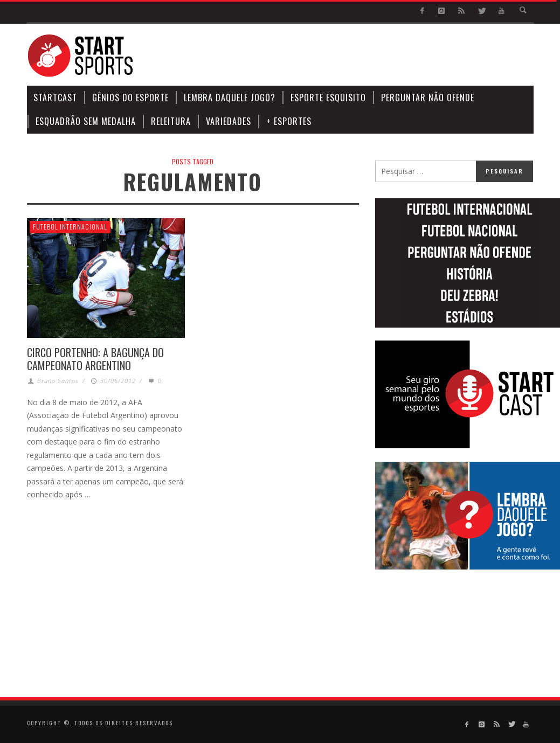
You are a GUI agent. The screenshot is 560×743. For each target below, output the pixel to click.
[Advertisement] (337, 56)
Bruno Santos (58, 381)
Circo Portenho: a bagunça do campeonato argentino (95, 359)
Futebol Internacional (70, 227)
